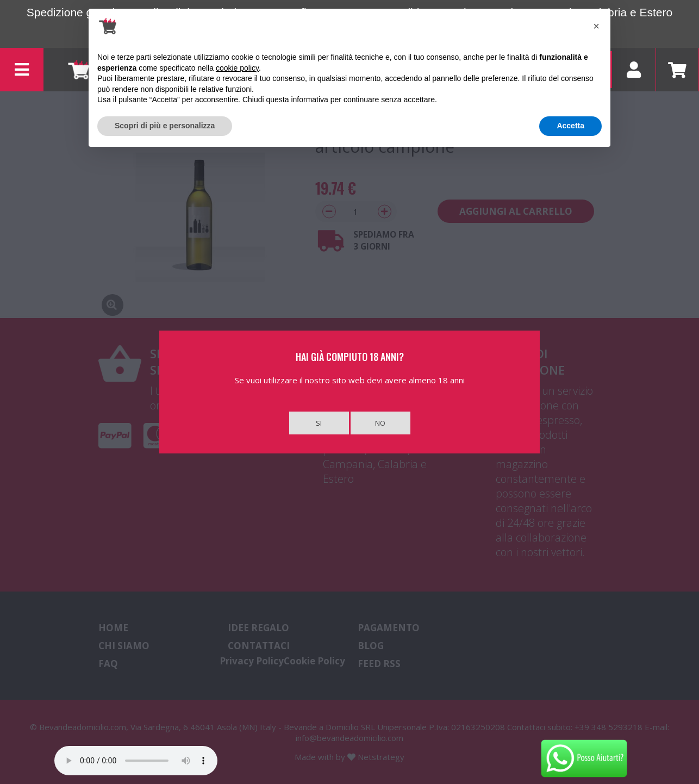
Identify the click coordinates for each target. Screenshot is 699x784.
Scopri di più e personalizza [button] (165, 126)
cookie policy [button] (237, 68)
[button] (596, 26)
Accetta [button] (570, 126)
